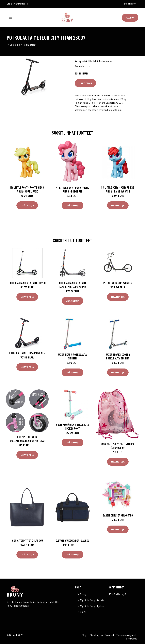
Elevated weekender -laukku (72, 540)
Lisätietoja (85, 83)
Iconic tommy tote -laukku (27, 540)
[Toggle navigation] (10, 17)
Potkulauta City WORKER (118, 283)
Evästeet (109, 635)
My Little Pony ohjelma (92, 606)
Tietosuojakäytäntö (127, 635)
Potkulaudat (30, 45)
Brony (83, 594)
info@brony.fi (130, 4)
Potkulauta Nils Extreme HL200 (27, 283)
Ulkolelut (15, 45)
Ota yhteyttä (96, 635)
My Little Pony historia (92, 600)
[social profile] (28, 4)
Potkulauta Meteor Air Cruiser (27, 353)
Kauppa (130, 18)
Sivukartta (132, 639)
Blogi (83, 612)
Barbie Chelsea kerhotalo (118, 515)
